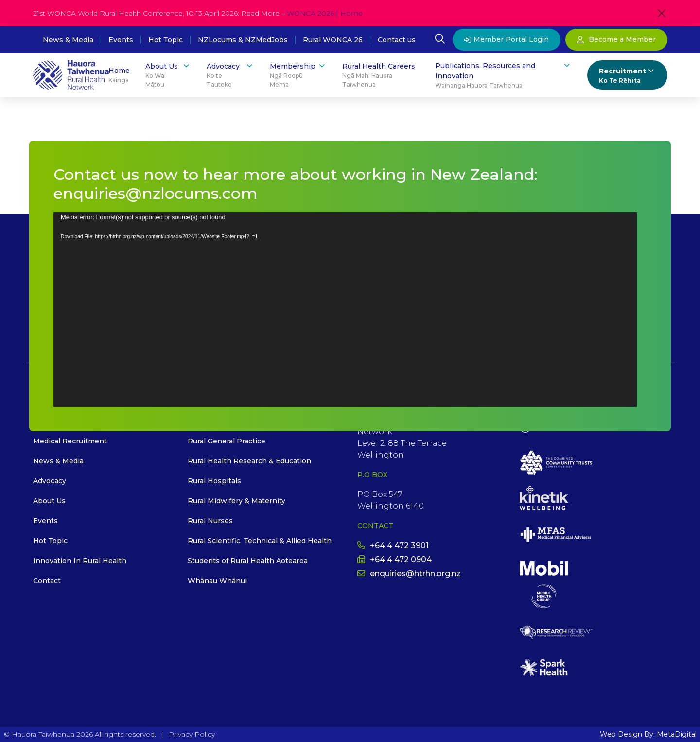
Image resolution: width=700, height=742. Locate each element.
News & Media (68, 40)
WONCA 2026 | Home (325, 13)
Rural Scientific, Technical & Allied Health (260, 541)
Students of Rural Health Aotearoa (248, 561)
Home (119, 75)
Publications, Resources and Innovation (503, 75)
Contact (47, 581)
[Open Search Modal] (440, 40)
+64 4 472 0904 (394, 559)
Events (121, 40)
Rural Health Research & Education (249, 461)
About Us (168, 75)
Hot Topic (166, 40)
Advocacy (230, 75)
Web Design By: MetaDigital (648, 734)
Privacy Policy (192, 734)
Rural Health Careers (381, 75)
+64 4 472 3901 (393, 545)
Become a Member (616, 39)
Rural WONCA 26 (333, 40)
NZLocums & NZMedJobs (243, 40)
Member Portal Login (507, 39)
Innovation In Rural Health (80, 561)
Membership (298, 75)
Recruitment (627, 76)
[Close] (662, 13)
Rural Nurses (210, 521)
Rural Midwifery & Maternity (236, 501)
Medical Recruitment (70, 441)
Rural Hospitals (214, 481)
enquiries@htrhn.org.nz (409, 574)
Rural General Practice (227, 441)
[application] (345, 310)
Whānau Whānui (217, 581)
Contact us (397, 40)
